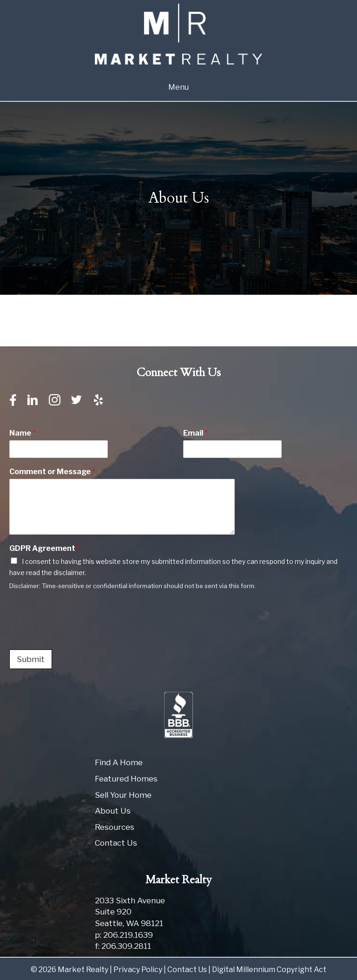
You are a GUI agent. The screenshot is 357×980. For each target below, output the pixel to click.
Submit (31, 659)
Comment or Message (52, 472)
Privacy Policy (138, 970)
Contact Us (116, 843)
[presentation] (80, 634)
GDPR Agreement (45, 548)
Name (23, 433)
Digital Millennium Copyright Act (269, 970)
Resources (115, 827)
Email (195, 433)
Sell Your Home (123, 795)
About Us (113, 811)
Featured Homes (126, 779)
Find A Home (119, 762)
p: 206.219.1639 (124, 935)
